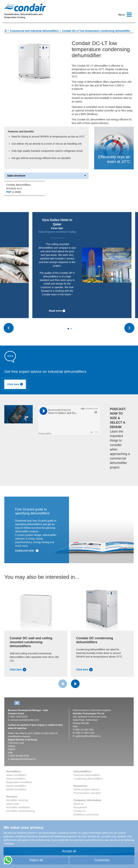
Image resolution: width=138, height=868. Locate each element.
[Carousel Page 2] (71, 329)
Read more (57, 311)
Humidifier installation (18, 807)
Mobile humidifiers (16, 789)
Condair (25, 7)
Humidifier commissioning (20, 811)
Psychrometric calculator (87, 793)
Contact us (80, 811)
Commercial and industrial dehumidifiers (34, 31)
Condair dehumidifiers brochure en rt (19, 187)
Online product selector (86, 789)
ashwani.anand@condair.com (25, 720)
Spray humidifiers (16, 779)
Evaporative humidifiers (19, 782)
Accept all (69, 851)
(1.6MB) (14, 192)
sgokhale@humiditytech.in (88, 736)
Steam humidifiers (16, 775)
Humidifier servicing (17, 800)
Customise (102, 860)
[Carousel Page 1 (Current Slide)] (68, 329)
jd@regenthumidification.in (23, 759)
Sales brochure (47, 176)
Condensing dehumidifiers (88, 779)
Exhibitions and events (86, 815)
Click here (15, 384)
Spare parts (13, 804)
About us (78, 804)
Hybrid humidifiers (16, 786)
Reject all (36, 860)
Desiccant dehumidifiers (87, 775)
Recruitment (80, 807)
